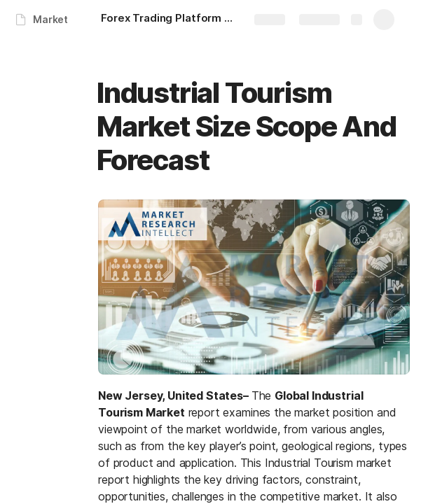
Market (50, 19)
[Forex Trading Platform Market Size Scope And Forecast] (171, 20)
